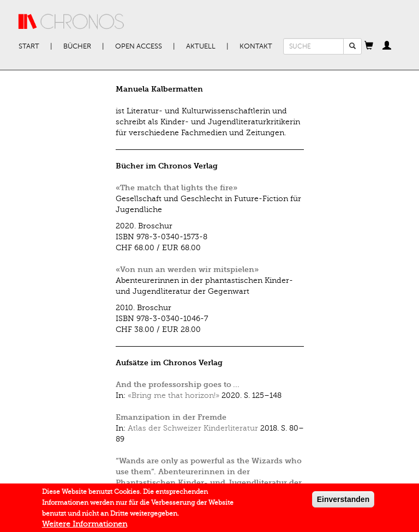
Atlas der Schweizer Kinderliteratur (193, 428)
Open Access (139, 46)
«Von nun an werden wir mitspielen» (187, 270)
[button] (369, 46)
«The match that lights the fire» (176, 188)
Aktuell (201, 46)
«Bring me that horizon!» (173, 395)
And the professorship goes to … (178, 385)
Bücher (77, 46)
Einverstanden (343, 501)
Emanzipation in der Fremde (171, 417)
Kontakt (256, 46)
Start (29, 46)
